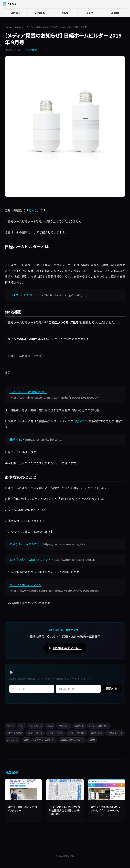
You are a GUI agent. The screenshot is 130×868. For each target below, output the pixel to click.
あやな (33, 210)
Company (40, 13)
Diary (90, 13)
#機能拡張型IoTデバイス (72, 740)
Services (15, 13)
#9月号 (10, 726)
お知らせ (19, 27)
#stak (50, 726)
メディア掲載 (30, 50)
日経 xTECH (81, 421)
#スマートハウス (14, 733)
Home (8, 27)
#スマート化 (96, 733)
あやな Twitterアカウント (26, 544)
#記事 (92, 740)
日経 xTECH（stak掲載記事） (28, 392)
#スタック (79, 726)
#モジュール (13, 740)
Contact (115, 13)
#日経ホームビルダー (45, 740)
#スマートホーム (35, 733)
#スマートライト (55, 733)
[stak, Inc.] (9, 4)
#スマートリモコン (77, 733)
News (65, 13)
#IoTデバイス (36, 726)
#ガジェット (64, 726)
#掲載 (27, 740)
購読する (112, 689)
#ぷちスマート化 (115, 733)
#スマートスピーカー (99, 726)
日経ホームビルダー (22, 295)
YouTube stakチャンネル (25, 585)
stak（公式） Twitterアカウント (30, 560)
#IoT (22, 726)
